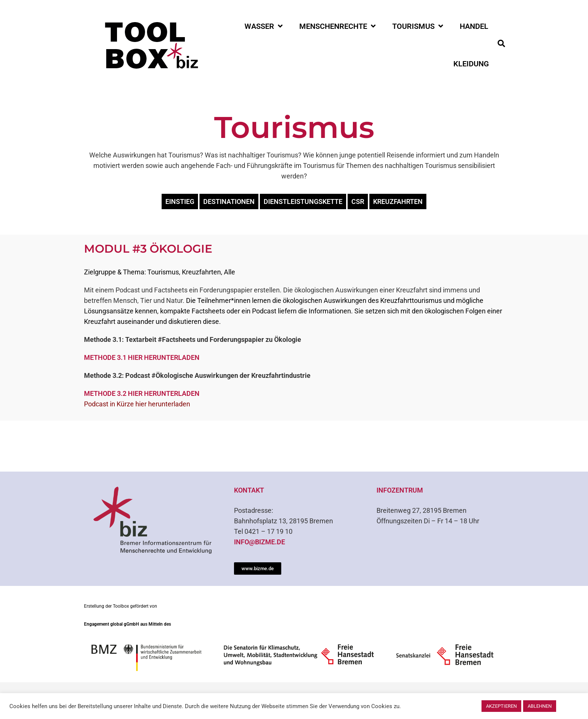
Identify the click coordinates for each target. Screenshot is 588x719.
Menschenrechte (337, 26)
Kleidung (471, 64)
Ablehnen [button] (540, 706)
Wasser (264, 26)
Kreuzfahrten (398, 201)
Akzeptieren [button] (501, 706)
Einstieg (180, 201)
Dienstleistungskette (303, 201)
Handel (474, 26)
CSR (358, 201)
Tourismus (418, 26)
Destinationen (229, 201)
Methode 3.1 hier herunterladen (142, 357)
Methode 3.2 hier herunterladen (142, 393)
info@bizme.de (259, 542)
